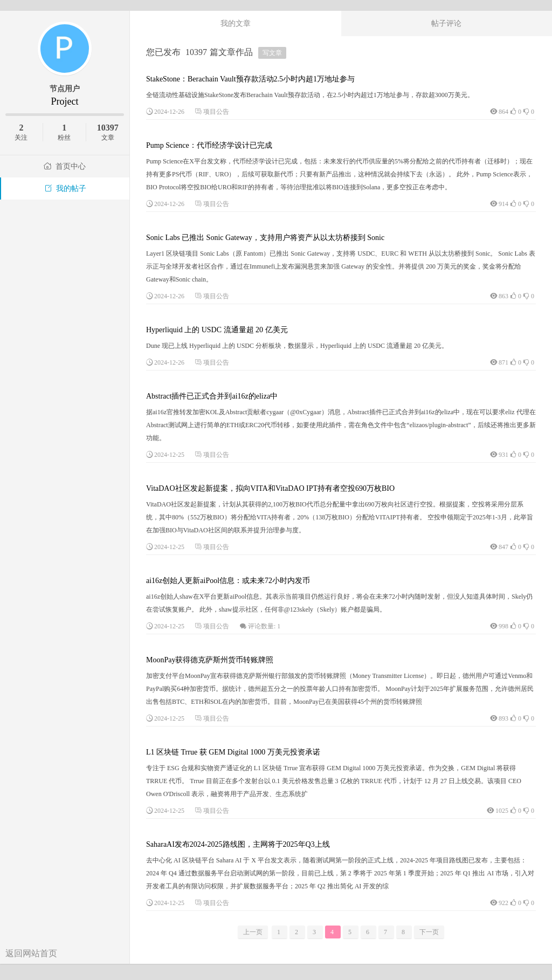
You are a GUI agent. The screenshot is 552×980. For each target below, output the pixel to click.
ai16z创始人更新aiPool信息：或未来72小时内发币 (228, 581)
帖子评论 (446, 23)
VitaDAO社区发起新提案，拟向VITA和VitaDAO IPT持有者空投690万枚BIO (270, 488)
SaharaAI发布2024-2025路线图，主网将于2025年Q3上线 (238, 844)
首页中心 (65, 166)
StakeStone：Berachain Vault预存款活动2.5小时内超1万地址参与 (250, 79)
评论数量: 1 (264, 626)
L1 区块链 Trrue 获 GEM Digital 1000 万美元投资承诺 (233, 752)
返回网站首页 (31, 953)
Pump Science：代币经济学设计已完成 (209, 145)
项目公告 (216, 112)
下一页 (429, 932)
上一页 (253, 932)
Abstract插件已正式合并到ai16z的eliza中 (212, 396)
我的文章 (236, 23)
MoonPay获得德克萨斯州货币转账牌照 (210, 660)
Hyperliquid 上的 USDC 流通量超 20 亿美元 (217, 330)
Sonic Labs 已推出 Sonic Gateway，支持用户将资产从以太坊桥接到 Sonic (265, 238)
